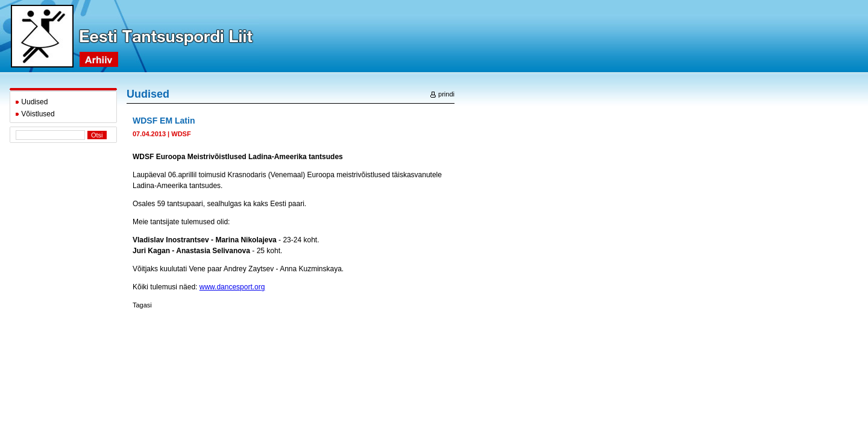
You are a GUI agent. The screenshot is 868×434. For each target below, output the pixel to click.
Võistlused (35, 114)
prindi (442, 94)
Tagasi (142, 305)
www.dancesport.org (232, 287)
